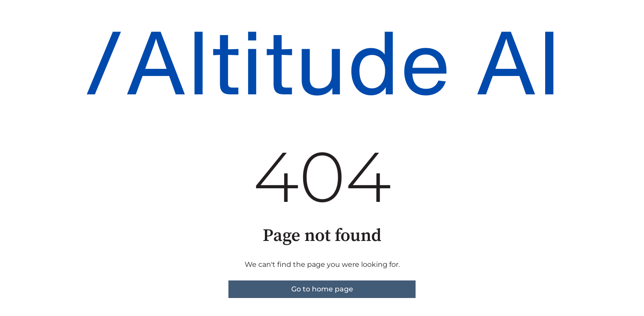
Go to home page (322, 289)
